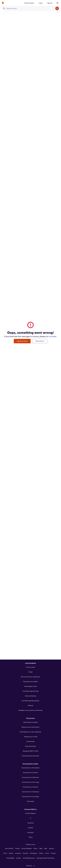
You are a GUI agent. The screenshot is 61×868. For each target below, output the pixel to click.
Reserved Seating (31, 696)
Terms (47, 853)
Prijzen (31, 672)
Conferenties (31, 741)
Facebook (31, 823)
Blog (41, 848)
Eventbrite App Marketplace (31, 701)
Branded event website (31, 681)
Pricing (17, 848)
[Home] (3, 3)
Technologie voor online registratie (31, 732)
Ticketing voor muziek (31, 737)
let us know (51, 336)
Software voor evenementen (31, 727)
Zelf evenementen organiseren (31, 677)
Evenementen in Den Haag (31, 782)
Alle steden (31, 801)
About (36, 848)
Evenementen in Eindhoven (31, 777)
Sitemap (31, 705)
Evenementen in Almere (31, 773)
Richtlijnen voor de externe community (31, 710)
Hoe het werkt (31, 667)
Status (41, 853)
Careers (51, 848)
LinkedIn (31, 828)
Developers (34, 853)
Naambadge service (31, 686)
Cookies (19, 858)
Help (46, 848)
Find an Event (40, 341)
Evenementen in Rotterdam (31, 792)
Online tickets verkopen (31, 722)
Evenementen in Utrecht (31, 787)
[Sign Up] (50, 3)
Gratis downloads (31, 746)
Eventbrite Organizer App (31, 691)
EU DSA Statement (29, 858)
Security (26, 853)
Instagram (31, 832)
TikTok (31, 837)
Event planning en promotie (31, 756)
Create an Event (22, 341)
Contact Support (31, 813)
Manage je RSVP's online (31, 751)
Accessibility (10, 858)
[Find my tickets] (29, 3)
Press (5, 853)
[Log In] (41, 3)
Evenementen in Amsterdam (31, 768)
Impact (11, 853)
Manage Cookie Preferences (46, 858)
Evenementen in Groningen (31, 796)
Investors (18, 853)
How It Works (9, 848)
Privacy (53, 853)
